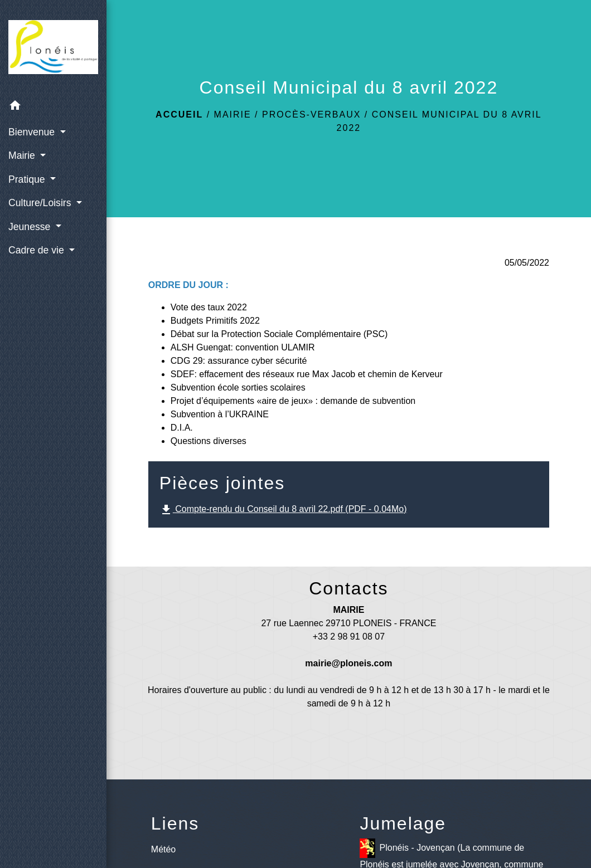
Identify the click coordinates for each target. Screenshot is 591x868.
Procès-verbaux (311, 114)
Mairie (233, 114)
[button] (53, 107)
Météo (163, 849)
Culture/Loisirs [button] (41, 203)
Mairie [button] (23, 155)
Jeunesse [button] (31, 227)
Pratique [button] (28, 179)
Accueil (179, 114)
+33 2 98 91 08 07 (349, 637)
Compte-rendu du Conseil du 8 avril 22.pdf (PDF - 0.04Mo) (283, 510)
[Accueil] (53, 47)
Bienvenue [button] (33, 132)
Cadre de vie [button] (38, 250)
